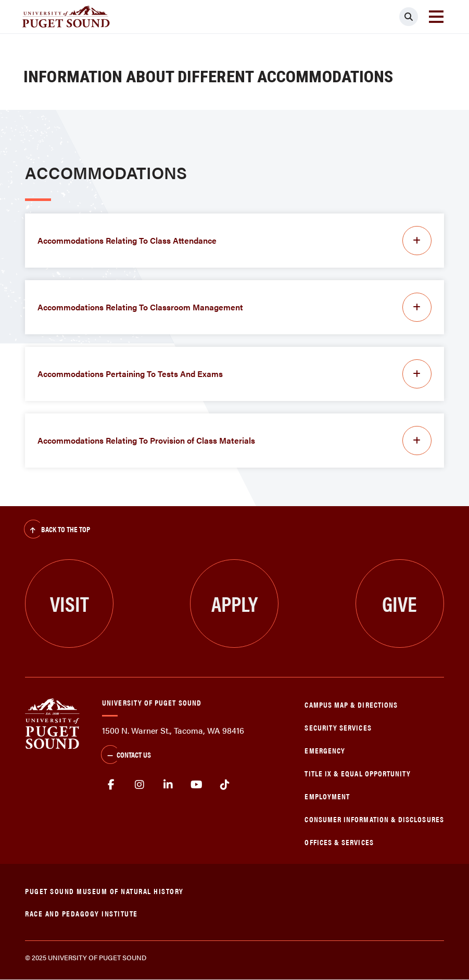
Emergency (325, 750)
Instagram (140, 785)
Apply (234, 603)
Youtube (197, 785)
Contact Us (126, 756)
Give (400, 603)
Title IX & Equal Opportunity (358, 773)
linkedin (168, 785)
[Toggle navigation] (436, 17)
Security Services (338, 727)
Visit (69, 603)
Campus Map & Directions (351, 704)
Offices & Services (339, 842)
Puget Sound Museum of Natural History (104, 891)
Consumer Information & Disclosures (374, 819)
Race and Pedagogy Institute (81, 913)
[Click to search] (409, 17)
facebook (111, 785)
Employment (327, 796)
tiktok (225, 785)
